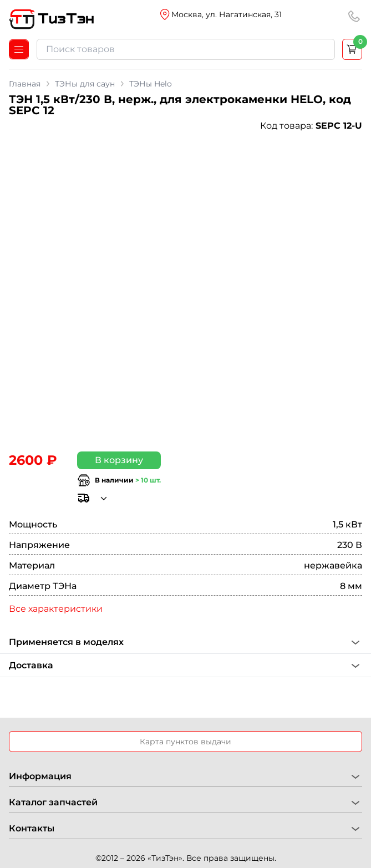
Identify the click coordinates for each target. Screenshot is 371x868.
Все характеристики (56, 609)
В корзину (119, 460)
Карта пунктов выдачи (185, 742)
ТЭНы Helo (151, 84)
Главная (25, 84)
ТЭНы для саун (85, 84)
